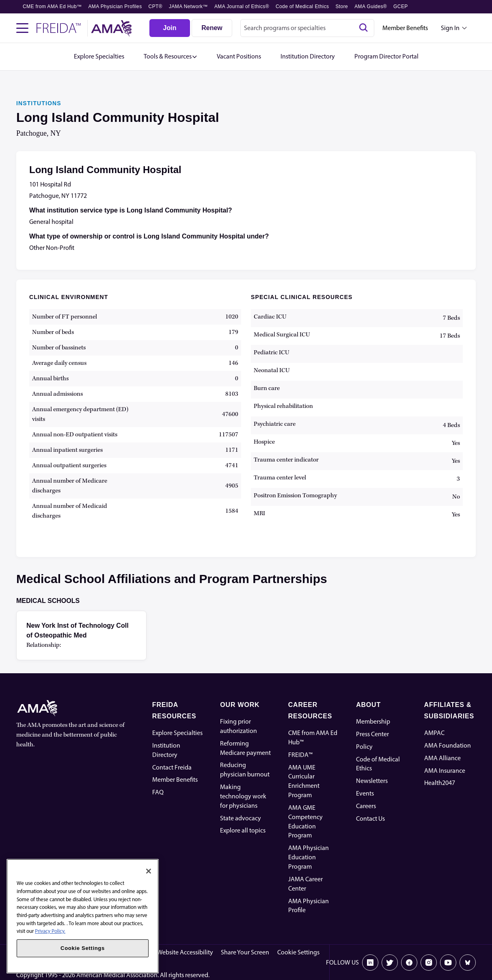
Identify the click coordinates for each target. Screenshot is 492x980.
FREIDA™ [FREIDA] (300, 755)
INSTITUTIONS (39, 103)
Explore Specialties (177, 733)
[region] (83, 916)
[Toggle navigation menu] (22, 28)
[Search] (363, 28)
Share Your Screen (245, 952)
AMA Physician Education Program (309, 857)
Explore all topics (243, 830)
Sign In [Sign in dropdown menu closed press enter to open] (450, 28)
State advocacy (241, 818)
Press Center (372, 734)
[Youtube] (448, 963)
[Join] (170, 28)
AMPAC (434, 733)
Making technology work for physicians (243, 796)
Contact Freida (172, 767)
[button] (170, 57)
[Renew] (212, 28)
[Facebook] (409, 963)
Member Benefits (405, 28)
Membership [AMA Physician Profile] (373, 721)
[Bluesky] (468, 963)
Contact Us (370, 818)
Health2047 (440, 783)
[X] (390, 963)
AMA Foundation (448, 745)
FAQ (158, 792)
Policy (364, 747)
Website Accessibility (185, 952)
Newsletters (372, 781)
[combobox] (307, 28)
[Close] (149, 871)
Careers (366, 806)
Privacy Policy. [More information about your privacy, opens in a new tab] (50, 931)
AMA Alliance (442, 758)
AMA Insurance (445, 771)
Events (365, 793)
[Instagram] (429, 963)
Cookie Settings (298, 952)
